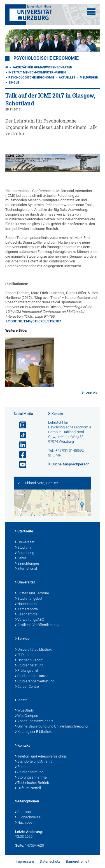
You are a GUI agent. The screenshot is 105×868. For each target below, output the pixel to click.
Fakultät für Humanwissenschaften (42, 67)
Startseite (24, 532)
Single (14, 83)
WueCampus (27, 716)
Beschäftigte (26, 615)
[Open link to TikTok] (20, 435)
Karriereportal (27, 610)
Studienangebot (29, 599)
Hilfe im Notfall (28, 788)
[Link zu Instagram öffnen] (20, 425)
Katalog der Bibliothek (33, 732)
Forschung (25, 553)
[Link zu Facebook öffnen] (20, 455)
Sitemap (23, 812)
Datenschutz (50, 861)
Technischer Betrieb (32, 783)
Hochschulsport (29, 661)
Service (22, 639)
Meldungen (89, 78)
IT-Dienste (24, 655)
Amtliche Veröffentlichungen (39, 625)
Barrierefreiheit (78, 861)
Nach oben (25, 823)
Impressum (25, 861)
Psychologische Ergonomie (46, 58)
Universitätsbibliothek (33, 650)
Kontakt (57, 414)
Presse (22, 767)
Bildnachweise (28, 818)
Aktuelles (67, 78)
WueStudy (24, 711)
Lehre (21, 558)
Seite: (20, 845)
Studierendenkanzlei (32, 676)
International (26, 569)
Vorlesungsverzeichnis (34, 721)
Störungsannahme (31, 778)
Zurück (91, 393)
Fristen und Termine (32, 594)
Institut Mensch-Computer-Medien (37, 72)
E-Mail (58, 455)
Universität (25, 542)
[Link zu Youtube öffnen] (20, 465)
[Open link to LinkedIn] (20, 445)
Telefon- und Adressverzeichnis (41, 757)
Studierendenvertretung (35, 682)
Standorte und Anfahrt (33, 762)
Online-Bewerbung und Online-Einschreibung (51, 727)
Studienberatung (29, 666)
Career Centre (27, 687)
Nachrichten (26, 604)
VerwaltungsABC (30, 620)
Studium (23, 548)
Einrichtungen (27, 564)
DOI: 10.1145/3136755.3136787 (36, 321)
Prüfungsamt (27, 671)
